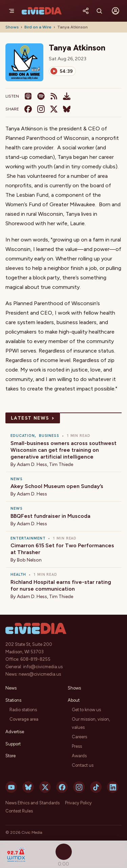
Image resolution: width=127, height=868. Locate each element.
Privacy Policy (78, 803)
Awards (79, 756)
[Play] (62, 71)
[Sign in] (115, 11)
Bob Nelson (29, 560)
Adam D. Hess (32, 464)
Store (10, 756)
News (11, 688)
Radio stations (23, 710)
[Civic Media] (42, 11)
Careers (79, 737)
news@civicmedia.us (40, 674)
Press (77, 746)
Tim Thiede (61, 464)
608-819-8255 (35, 659)
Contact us (83, 765)
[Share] (86, 11)
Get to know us (86, 710)
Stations (13, 700)
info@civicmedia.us (43, 667)
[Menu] (12, 11)
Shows (12, 27)
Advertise (15, 732)
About (74, 700)
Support (13, 744)
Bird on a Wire (38, 27)
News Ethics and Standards (33, 803)
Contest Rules (19, 811)
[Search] (99, 11)
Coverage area (24, 719)
